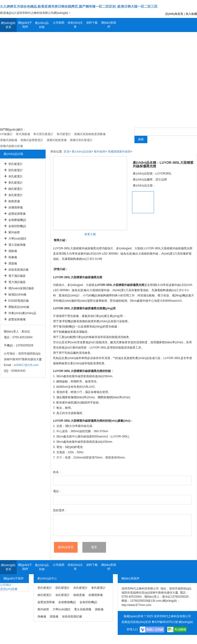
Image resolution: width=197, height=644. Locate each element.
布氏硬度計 (16, 176)
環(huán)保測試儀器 (21, 288)
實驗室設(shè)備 (19, 307)
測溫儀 (13, 263)
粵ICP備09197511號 (165, 622)
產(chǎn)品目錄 (42, 25)
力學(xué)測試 (17, 239)
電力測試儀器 (17, 282)
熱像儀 (13, 257)
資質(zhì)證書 (9, 589)
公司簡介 (6, 585)
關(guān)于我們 (25, 25)
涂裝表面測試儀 (18, 270)
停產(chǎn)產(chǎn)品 (22, 313)
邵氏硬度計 (16, 170)
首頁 (66, 152)
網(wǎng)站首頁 (8, 25)
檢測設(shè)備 (17, 295)
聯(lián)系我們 (109, 25)
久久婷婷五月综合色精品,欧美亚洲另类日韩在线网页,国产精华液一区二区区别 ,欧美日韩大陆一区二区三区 (79, 6)
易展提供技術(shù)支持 (136, 622)
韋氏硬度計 (16, 183)
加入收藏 (191, 14)
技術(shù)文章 (75, 25)
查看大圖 (90, 234)
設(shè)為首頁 (174, 14)
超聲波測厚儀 (17, 214)
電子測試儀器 (17, 276)
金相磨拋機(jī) (17, 220)
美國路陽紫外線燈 (119, 152)
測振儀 (13, 251)
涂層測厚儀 (16, 207)
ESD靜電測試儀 (19, 301)
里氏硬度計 (16, 164)
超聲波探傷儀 (17, 319)
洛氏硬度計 (16, 195)
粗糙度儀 (14, 201)
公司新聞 (59, 23)
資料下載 (92, 23)
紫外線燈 (14, 232)
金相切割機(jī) (17, 226)
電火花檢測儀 (17, 245)
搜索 (141, 139)
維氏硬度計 (16, 189)
